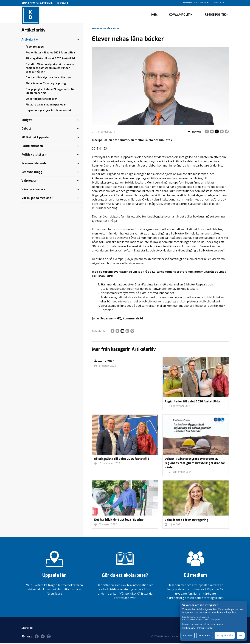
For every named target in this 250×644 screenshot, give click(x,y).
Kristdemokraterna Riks (196, 3)
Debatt (26, 130)
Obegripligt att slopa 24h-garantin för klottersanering (50, 92)
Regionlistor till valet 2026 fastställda (50, 54)
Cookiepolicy (189, 628)
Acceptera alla (225, 635)
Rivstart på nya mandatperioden (46, 106)
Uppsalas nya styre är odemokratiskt (49, 112)
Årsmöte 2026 (35, 48)
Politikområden (32, 147)
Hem (154, 15)
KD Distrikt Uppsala (35, 138)
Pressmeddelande (34, 164)
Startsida (219, 3)
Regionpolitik (215, 15)
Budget (27, 121)
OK (241, 635)
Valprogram (30, 182)
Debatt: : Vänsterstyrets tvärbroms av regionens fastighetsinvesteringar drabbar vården (50, 69)
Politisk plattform (34, 156)
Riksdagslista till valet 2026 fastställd (50, 60)
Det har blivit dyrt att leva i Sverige (48, 79)
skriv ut (194, 133)
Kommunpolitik (181, 15)
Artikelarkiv (30, 41)
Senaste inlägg (32, 173)
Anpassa (188, 635)
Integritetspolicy (205, 628)
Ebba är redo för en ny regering (46, 85)
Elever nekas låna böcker (41, 100)
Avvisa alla (205, 635)
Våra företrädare (33, 191)
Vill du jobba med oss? (37, 199)
